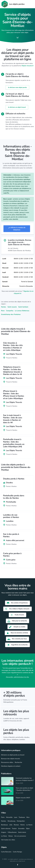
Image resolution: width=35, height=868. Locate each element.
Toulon (14, 829)
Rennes (16, 825)
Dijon (28, 829)
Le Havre (29, 825)
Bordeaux (4, 825)
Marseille (9, 817)
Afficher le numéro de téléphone (17, 229)
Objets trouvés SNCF (23, 798)
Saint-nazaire (12, 307)
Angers (4, 832)
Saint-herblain (23, 307)
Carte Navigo (17, 852)
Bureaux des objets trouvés (11, 759)
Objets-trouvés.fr (28, 66)
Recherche (18, 762)
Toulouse (22, 817)
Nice (28, 817)
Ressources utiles (7, 762)
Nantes (4, 307)
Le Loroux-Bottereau (22, 311)
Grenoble (21, 829)
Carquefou (10, 311)
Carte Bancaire (6, 852)
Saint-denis (22, 832)
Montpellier (21, 821)
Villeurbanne (12, 832)
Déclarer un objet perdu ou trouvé (13, 755)
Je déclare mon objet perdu (17, 87)
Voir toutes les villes (8, 840)
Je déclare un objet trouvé (17, 107)
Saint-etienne (6, 829)
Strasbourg (11, 821)
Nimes (11, 836)
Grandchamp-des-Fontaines (11, 314)
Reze (3, 311)
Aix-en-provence (20, 836)
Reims (23, 825)
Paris (3, 817)
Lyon (16, 817)
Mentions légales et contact (11, 766)
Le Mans (4, 836)
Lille (11, 825)
